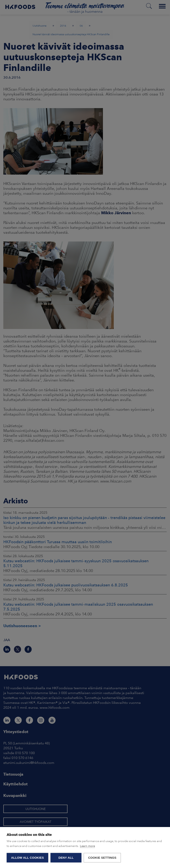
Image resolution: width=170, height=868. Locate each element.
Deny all (66, 858)
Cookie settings (102, 858)
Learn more (87, 846)
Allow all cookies (27, 858)
